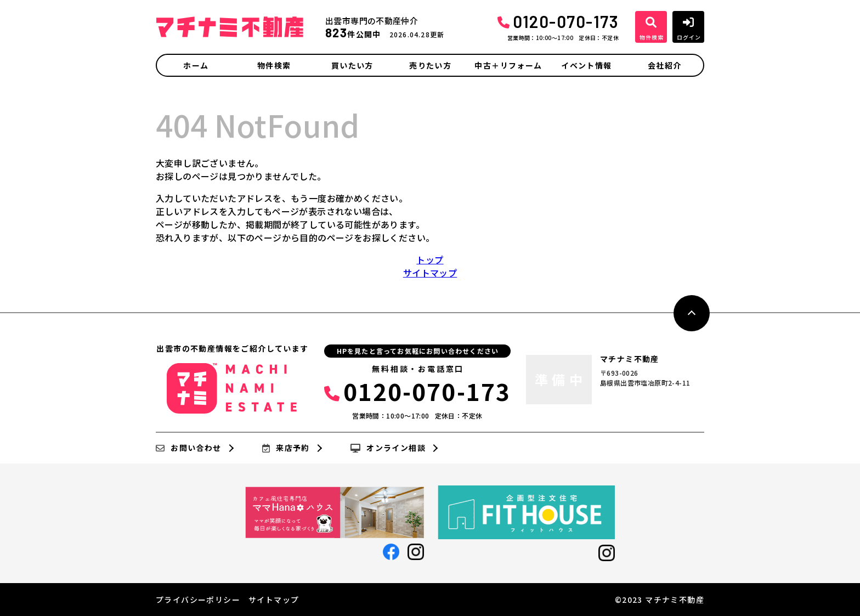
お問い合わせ (189, 448)
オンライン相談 (388, 448)
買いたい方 (352, 65)
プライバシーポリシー (198, 600)
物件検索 (274, 65)
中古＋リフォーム (508, 65)
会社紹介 (665, 65)
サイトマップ (430, 273)
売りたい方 (430, 65)
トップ (430, 259)
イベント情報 (586, 65)
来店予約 (286, 448)
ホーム (196, 65)
